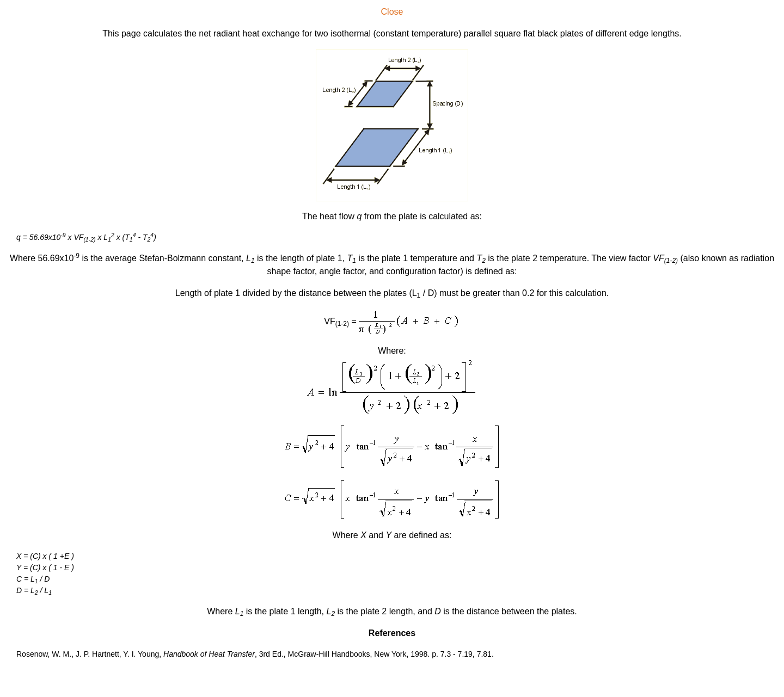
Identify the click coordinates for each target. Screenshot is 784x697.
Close (392, 12)
